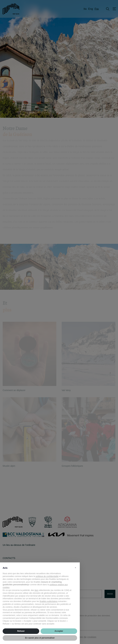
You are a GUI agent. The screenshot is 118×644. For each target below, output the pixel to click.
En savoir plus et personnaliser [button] (40, 638)
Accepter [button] (59, 631)
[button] (75, 568)
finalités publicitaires (49, 601)
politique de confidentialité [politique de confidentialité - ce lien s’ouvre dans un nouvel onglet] (47, 576)
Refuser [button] (21, 631)
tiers (36, 590)
